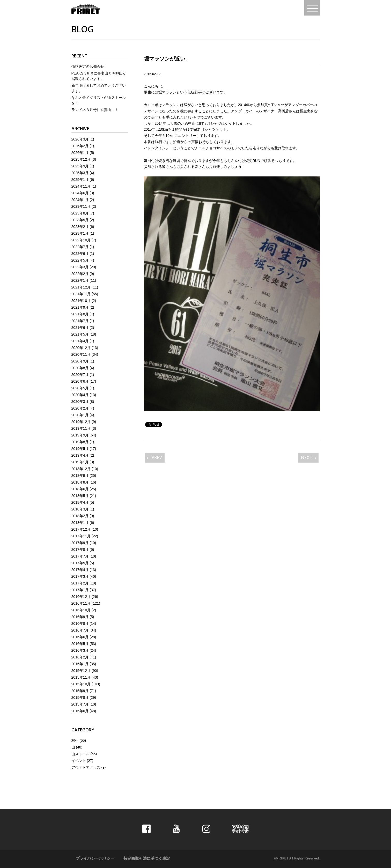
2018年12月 (81, 469)
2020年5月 (80, 388)
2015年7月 (80, 704)
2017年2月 (80, 583)
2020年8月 (80, 368)
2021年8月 (80, 314)
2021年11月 (81, 294)
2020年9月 (80, 361)
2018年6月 (80, 489)
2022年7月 (80, 247)
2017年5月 (80, 563)
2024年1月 (80, 200)
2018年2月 (80, 516)
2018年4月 (80, 502)
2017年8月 (80, 550)
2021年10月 (81, 301)
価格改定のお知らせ (88, 66)
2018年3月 (80, 509)
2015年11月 (81, 677)
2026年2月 (80, 146)
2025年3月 (80, 173)
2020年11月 (81, 354)
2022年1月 (80, 280)
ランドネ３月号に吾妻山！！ (95, 110)
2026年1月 (80, 153)
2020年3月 (80, 402)
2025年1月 (80, 180)
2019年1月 (80, 462)
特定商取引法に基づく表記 (147, 859)
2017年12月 (81, 529)
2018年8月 (80, 482)
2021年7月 (80, 321)
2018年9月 (80, 476)
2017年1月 (80, 590)
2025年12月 (81, 159)
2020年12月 (81, 348)
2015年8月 (80, 698)
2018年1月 (80, 523)
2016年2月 (80, 657)
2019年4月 (80, 455)
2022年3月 (80, 267)
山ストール (80, 754)
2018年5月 (80, 496)
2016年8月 (80, 624)
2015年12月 (81, 671)
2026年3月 (80, 139)
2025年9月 (80, 166)
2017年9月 (80, 543)
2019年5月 (80, 449)
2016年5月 (80, 644)
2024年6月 (80, 193)
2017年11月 (81, 536)
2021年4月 (80, 341)
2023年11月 (81, 206)
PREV (157, 458)
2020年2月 (80, 408)
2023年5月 (80, 220)
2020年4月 (80, 395)
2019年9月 (80, 435)
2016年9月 (80, 617)
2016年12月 (81, 597)
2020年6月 (80, 381)
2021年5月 (80, 334)
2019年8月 (80, 442)
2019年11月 (81, 428)
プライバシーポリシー (95, 859)
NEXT (307, 458)
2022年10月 (81, 240)
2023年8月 (80, 213)
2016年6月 (80, 637)
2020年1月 (80, 415)
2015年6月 (80, 711)
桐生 (75, 740)
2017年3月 (80, 576)
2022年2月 (80, 274)
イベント (79, 761)
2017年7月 (80, 556)
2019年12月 (81, 422)
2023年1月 (80, 233)
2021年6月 (80, 328)
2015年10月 (81, 684)
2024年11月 (81, 186)
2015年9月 (80, 691)
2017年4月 (80, 570)
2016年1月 (80, 664)
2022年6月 (80, 254)
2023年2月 (80, 227)
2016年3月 (80, 650)
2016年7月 (80, 630)
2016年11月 (81, 603)
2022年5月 (80, 260)
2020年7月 (80, 375)
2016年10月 (81, 610)
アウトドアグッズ (86, 767)
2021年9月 (80, 307)
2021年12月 (81, 287)
